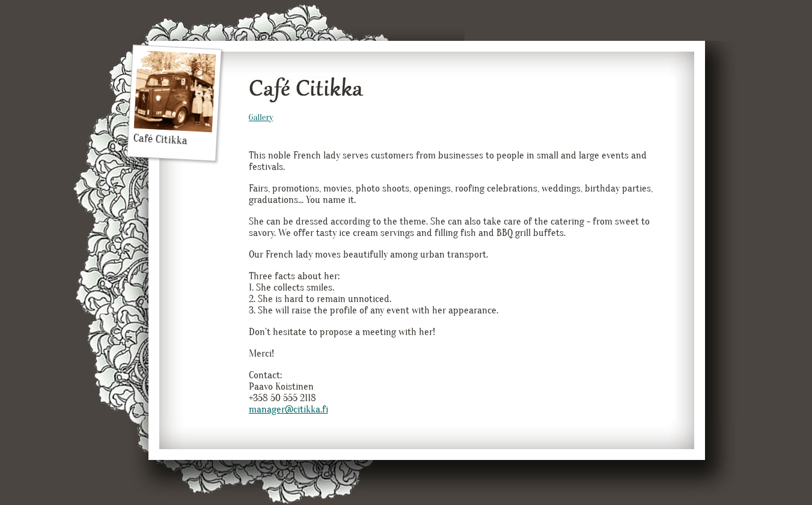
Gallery (261, 117)
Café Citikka (174, 99)
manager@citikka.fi (288, 409)
